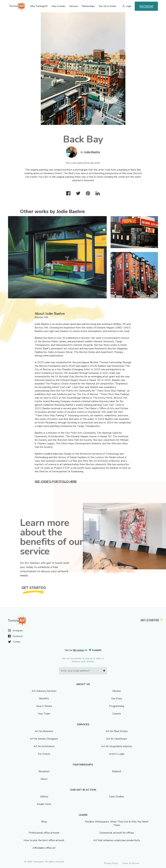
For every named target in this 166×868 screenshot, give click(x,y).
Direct (44, 779)
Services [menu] (74, 6)
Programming (117, 706)
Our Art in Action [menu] (107, 6)
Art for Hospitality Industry (117, 746)
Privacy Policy (111, 863)
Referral (117, 771)
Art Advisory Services (44, 691)
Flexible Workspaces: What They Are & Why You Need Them (117, 823)
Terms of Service (131, 863)
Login (129, 6)
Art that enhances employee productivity (117, 840)
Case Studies (117, 797)
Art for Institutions (44, 746)
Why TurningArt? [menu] (39, 6)
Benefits (44, 699)
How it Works (44, 706)
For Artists (44, 754)
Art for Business (44, 731)
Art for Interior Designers (44, 739)
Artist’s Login (117, 754)
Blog (44, 822)
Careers (117, 714)
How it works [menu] (59, 6)
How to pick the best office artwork (44, 840)
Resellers (44, 771)
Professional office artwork (44, 833)
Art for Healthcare (117, 739)
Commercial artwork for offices (117, 833)
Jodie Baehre (92, 152)
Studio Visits (44, 804)
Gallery (44, 797)
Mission (117, 691)
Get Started (146, 6)
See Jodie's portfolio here (56, 482)
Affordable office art (44, 848)
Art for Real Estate (117, 731)
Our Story (117, 699)
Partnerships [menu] (88, 6)
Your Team (44, 714)
